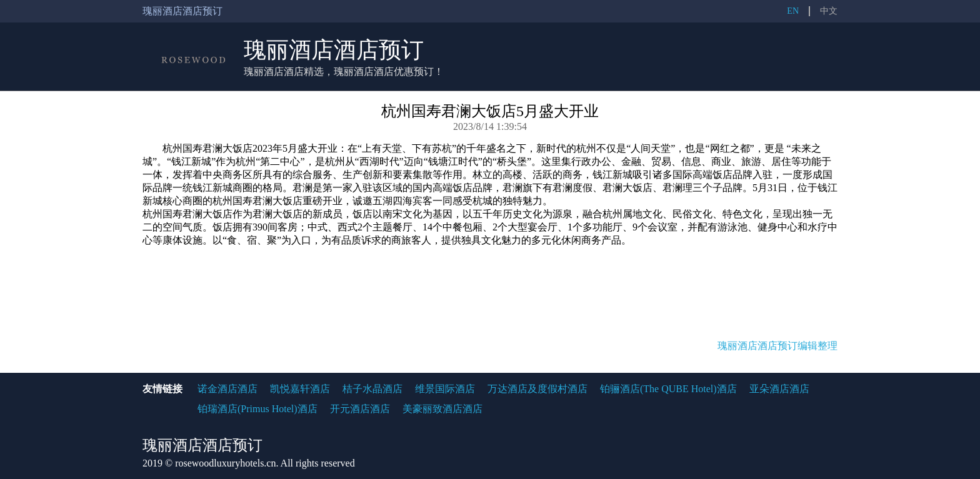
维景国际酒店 (445, 389)
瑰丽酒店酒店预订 (334, 50)
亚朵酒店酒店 (779, 389)
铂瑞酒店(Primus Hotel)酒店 (257, 409)
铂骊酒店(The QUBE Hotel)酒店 (668, 389)
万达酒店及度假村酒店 (537, 389)
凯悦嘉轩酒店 (300, 389)
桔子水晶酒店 (372, 389)
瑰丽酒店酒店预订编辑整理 (777, 346)
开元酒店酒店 (360, 409)
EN (793, 11)
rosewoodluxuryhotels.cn (225, 463)
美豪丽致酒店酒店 (442, 409)
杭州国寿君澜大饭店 (207, 148)
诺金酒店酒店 (227, 389)
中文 (829, 11)
